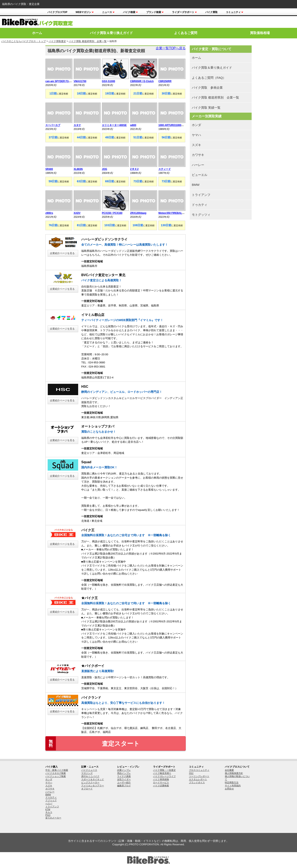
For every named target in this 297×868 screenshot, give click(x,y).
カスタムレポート (198, 779)
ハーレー (198, 165)
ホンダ (196, 125)
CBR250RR (165, 81)
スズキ (196, 145)
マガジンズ (87, 773)
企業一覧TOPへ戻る (171, 48)
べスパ (49, 803)
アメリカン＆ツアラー (93, 786)
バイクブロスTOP (57, 12)
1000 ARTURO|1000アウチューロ (177, 125)
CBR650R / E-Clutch (142, 81)
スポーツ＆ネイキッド (93, 779)
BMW (196, 185)
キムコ (49, 812)
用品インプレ (124, 773)
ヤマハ (196, 135)
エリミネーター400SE (114, 125)
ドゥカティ (200, 205)
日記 (191, 773)
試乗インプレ (124, 770)
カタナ (77, 125)
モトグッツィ (201, 215)
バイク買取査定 (57, 41)
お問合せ (229, 789)
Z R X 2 (134, 169)
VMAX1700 (80, 81)
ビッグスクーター (90, 782)
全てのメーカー (53, 818)
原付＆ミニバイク (90, 776)
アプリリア (51, 800)
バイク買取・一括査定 (164, 770)
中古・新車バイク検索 (57, 770)
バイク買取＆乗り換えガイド (111, 33)
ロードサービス (161, 782)
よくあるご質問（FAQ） (209, 78)
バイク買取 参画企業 (207, 88)
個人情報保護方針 (234, 773)
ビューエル (200, 175)
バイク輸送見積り (162, 773)
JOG (104, 169)
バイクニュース (89, 770)
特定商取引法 (232, 782)
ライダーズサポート (184, 12)
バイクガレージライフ (164, 776)
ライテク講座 (124, 776)
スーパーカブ (53, 125)
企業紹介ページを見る (62, 253)
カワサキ (198, 155)
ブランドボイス (197, 782)
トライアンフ (201, 195)
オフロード (87, 789)
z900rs (49, 213)
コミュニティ (235, 12)
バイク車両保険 (161, 779)
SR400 (49, 169)
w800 (133, 125)
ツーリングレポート (199, 776)
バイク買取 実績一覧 (206, 108)
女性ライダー (124, 779)
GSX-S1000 (108, 81)
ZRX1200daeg (138, 213)
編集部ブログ (124, 786)
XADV (77, 213)
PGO (48, 815)
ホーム (37, 33)
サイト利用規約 (233, 786)
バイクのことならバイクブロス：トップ (24, 41)
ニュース (108, 12)
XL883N (78, 169)
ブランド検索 (155, 12)
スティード (165, 169)
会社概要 (229, 770)
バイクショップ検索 (56, 776)
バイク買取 (211, 12)
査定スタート (93, 743)
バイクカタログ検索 (56, 773)
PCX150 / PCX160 (112, 213)
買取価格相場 (260, 33)
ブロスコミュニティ (199, 770)
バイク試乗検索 (161, 786)
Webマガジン (85, 12)
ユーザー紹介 (124, 782)
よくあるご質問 (186, 33)
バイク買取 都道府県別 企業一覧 (88, 41)
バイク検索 (130, 12)
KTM (48, 809)
